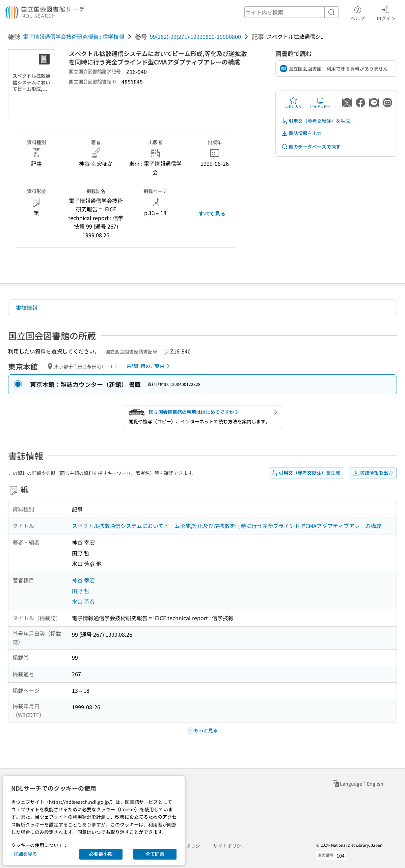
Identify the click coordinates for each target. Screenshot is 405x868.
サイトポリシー (230, 846)
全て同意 (155, 854)
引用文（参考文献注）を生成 (316, 121)
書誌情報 (27, 308)
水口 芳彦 (83, 601)
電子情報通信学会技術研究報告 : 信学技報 (74, 36)
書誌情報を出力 (301, 133)
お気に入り (293, 103)
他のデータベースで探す (311, 147)
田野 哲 (81, 591)
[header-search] (292, 12)
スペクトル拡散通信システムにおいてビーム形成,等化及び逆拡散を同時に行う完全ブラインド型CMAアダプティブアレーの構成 (227, 526)
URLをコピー (320, 103)
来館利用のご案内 (149, 366)
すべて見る (212, 213)
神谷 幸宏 (83, 580)
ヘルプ (358, 12)
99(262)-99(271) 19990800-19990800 (195, 36)
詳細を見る (25, 854)
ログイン (386, 12)
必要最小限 (101, 854)
